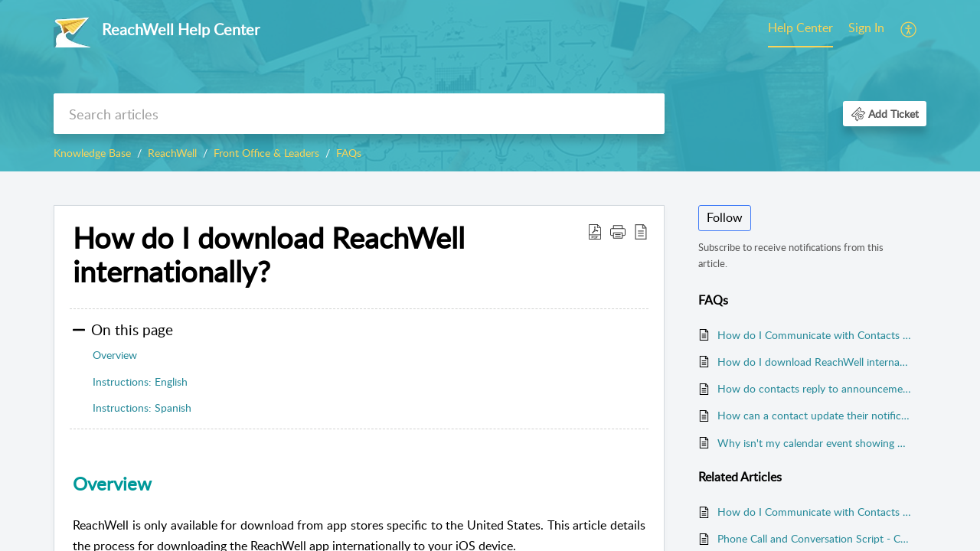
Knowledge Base (92, 153)
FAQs (349, 153)
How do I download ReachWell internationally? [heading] (269, 255)
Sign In (866, 28)
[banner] (490, 86)
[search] (359, 114)
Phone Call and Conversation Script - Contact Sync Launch (814, 538)
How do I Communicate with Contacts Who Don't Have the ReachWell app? (814, 335)
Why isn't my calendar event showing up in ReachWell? (814, 443)
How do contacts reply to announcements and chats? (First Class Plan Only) (814, 388)
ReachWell (172, 153)
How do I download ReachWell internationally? (814, 362)
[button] (909, 29)
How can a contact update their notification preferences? (814, 415)
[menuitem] (800, 29)
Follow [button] (725, 217)
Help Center (800, 28)
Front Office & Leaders (266, 153)
